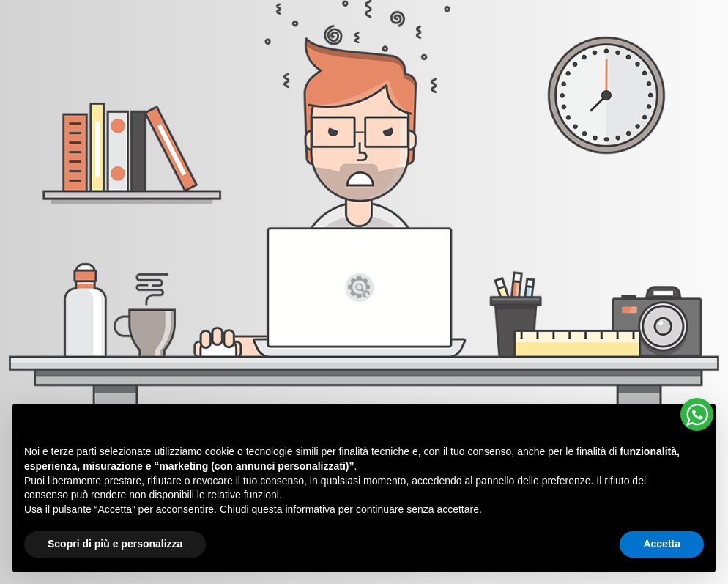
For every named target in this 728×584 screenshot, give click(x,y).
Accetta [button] (662, 544)
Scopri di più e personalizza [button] (115, 544)
